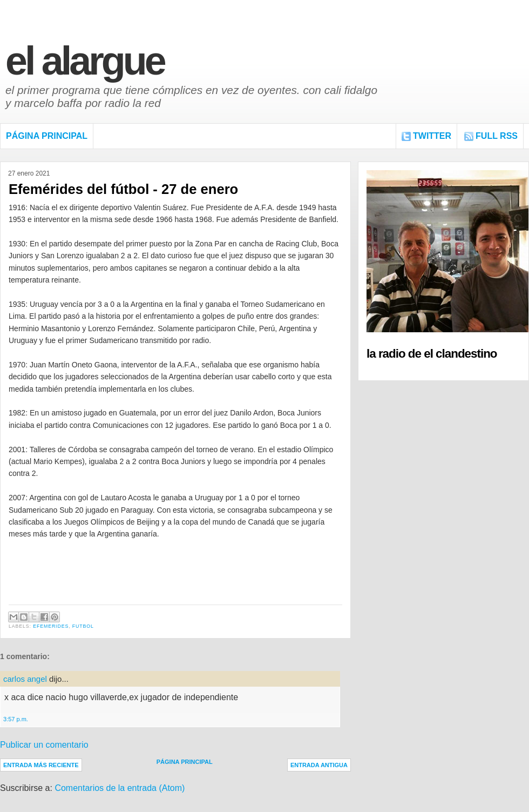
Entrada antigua (319, 765)
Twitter (432, 136)
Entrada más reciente (41, 765)
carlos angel (25, 679)
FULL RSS (497, 136)
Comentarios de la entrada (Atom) (120, 788)
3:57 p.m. (16, 719)
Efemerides (51, 626)
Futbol (83, 626)
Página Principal (47, 136)
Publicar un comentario (44, 745)
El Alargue (85, 61)
